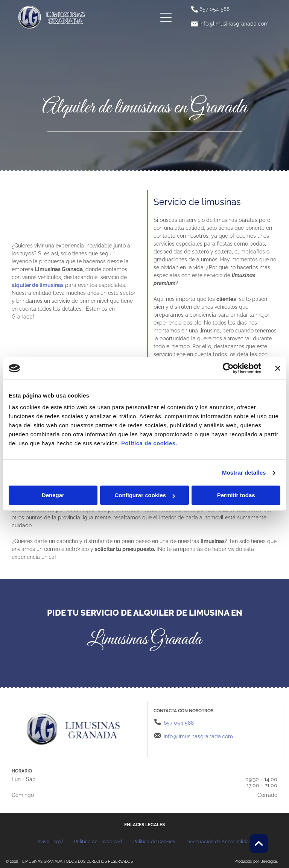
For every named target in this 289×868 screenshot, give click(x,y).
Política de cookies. (149, 444)
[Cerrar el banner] (278, 368)
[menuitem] (50, 841)
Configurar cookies (145, 495)
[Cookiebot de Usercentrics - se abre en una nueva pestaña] (228, 368)
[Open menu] (166, 17)
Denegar (53, 495)
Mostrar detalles (244, 473)
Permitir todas (236, 495)
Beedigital (269, 861)
